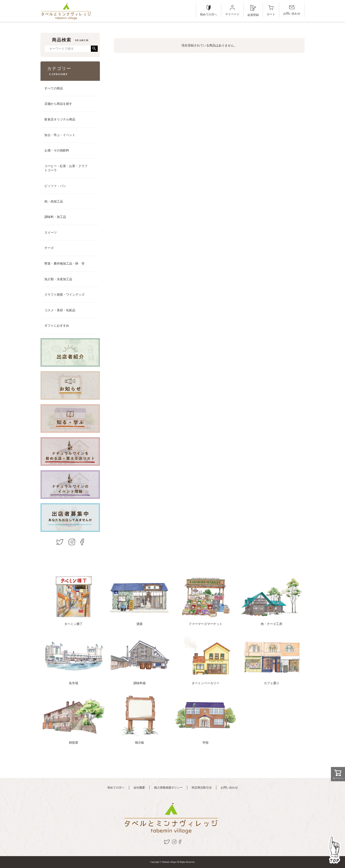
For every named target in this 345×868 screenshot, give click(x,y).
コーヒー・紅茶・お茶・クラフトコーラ (66, 168)
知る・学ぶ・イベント (60, 135)
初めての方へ (116, 788)
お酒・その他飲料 (57, 150)
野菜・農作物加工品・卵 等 (64, 264)
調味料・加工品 (55, 217)
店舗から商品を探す (58, 104)
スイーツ (51, 233)
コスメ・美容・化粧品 (60, 310)
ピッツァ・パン (55, 186)
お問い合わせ (229, 788)
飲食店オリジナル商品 (60, 119)
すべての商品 (54, 88)
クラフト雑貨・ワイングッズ (64, 295)
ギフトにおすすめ (57, 326)
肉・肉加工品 (54, 202)
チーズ (49, 248)
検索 (94, 49)
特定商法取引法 (202, 788)
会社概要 (139, 788)
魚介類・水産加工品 (58, 279)
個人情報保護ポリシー (168, 788)
